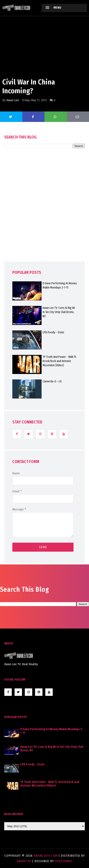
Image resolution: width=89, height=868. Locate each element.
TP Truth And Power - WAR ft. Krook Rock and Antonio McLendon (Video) (60, 361)
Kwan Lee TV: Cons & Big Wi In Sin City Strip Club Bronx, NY (59, 312)
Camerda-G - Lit (52, 381)
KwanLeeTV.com (46, 856)
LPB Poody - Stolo (53, 332)
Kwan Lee (13, 100)
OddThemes (64, 861)
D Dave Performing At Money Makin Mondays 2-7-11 (60, 285)
